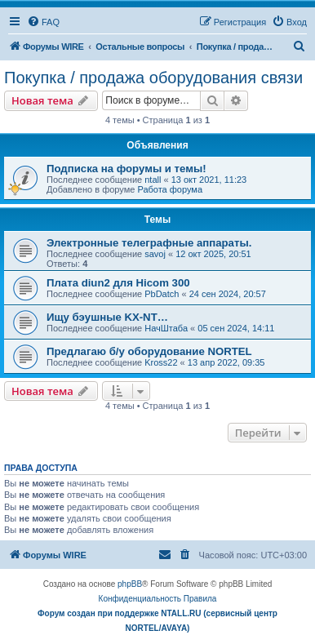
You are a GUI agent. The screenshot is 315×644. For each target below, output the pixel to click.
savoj (155, 254)
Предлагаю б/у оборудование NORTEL (149, 351)
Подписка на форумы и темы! (126, 169)
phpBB (130, 584)
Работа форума (170, 189)
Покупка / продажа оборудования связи (153, 78)
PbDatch (162, 294)
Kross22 (161, 362)
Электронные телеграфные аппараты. (149, 243)
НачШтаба (166, 328)
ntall (153, 180)
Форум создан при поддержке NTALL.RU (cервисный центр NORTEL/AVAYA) (157, 621)
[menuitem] (43, 22)
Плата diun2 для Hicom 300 (118, 283)
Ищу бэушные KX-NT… (107, 317)
